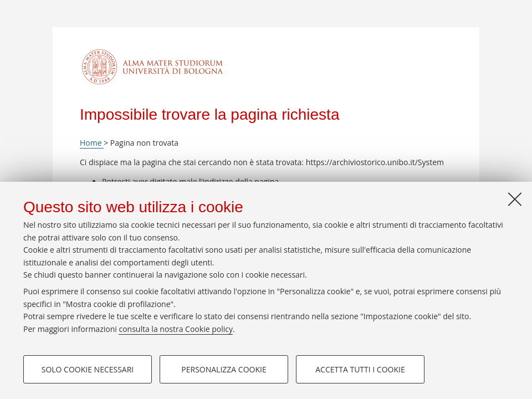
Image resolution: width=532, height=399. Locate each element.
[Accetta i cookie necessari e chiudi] (515, 199)
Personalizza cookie (224, 369)
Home (92, 143)
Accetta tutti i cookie (360, 369)
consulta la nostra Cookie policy (176, 329)
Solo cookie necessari (88, 369)
